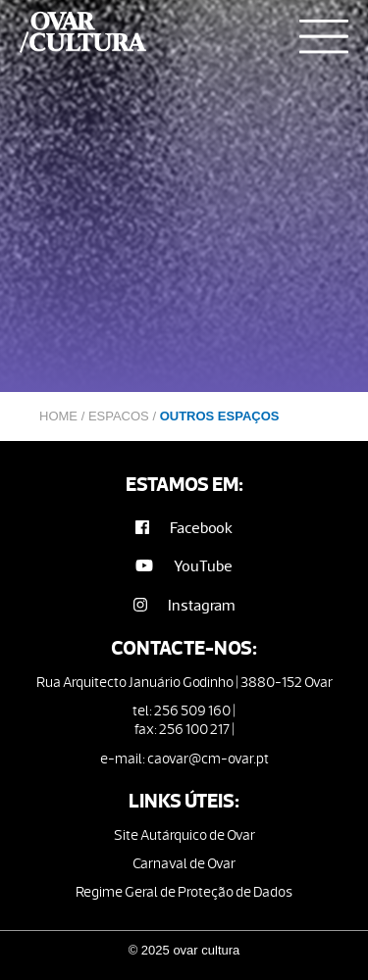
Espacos (119, 416)
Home (58, 416)
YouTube (184, 566)
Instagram (184, 605)
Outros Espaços (220, 416)
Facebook (184, 528)
